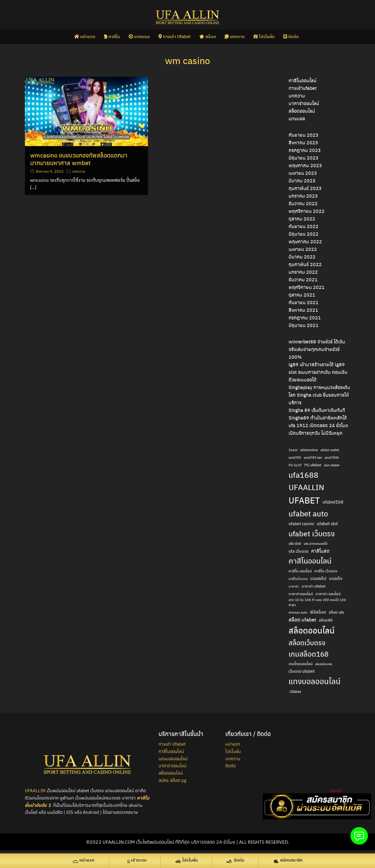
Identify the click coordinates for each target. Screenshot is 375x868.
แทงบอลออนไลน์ (173, 758)
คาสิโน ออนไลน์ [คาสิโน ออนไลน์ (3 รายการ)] (300, 571)
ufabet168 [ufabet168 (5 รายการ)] (333, 502)
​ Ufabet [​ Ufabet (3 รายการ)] (295, 691)
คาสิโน (112, 36)
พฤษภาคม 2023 (305, 165)
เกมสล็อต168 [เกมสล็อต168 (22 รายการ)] (308, 653)
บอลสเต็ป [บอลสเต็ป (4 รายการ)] (318, 578)
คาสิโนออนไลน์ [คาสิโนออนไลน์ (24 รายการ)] (310, 560)
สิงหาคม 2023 (303, 142)
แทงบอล (139, 36)
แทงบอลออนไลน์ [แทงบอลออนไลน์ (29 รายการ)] (315, 681)
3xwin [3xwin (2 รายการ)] (293, 450)
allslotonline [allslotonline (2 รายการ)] (309, 450)
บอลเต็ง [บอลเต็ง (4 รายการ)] (336, 578)
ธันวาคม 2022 (303, 203)
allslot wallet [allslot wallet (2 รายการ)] (330, 450)
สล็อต (208, 36)
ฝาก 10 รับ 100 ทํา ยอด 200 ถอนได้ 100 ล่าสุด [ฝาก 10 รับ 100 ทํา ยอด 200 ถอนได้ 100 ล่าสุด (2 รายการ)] (317, 602)
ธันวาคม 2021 (303, 279)
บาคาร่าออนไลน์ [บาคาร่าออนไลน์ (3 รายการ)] (301, 593)
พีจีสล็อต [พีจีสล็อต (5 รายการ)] (318, 612)
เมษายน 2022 (303, 249)
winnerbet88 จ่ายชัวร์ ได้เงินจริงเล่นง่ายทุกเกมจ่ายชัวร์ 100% (317, 349)
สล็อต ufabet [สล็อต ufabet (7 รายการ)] (302, 619)
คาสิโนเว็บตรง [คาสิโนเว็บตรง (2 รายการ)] (298, 578)
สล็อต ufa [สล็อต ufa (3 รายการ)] (336, 612)
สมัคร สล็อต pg (172, 780)
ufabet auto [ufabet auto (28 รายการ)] (308, 513)
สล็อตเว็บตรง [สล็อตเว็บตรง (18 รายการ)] (307, 642)
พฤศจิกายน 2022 (307, 211)
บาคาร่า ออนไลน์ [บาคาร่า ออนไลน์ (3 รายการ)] (328, 593)
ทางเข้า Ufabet (174, 36)
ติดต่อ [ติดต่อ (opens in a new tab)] (291, 36)
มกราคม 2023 (303, 196)
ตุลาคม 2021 (302, 295)
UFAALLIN (35, 790)
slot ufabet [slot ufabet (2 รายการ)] (332, 465)
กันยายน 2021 (304, 302)
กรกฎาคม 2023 (305, 150)
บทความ (235, 36)
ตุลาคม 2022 (302, 219)
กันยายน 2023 (304, 135)
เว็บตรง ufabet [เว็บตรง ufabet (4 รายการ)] (302, 671)
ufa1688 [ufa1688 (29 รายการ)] (304, 475)
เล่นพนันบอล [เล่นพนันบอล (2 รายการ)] (324, 664)
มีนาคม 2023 (302, 180)
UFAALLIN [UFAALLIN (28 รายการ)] (306, 487)
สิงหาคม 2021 (303, 310)
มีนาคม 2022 (302, 257)
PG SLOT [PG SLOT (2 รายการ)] (295, 465)
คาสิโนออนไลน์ (302, 80)
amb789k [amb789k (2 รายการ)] (332, 457)
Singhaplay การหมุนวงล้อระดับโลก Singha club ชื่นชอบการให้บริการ (319, 395)
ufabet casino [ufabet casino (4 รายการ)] (301, 523)
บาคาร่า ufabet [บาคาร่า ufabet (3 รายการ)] (313, 586)
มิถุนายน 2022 (304, 234)
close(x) (336, 790)
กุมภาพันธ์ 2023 (305, 188)
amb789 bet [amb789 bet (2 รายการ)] (313, 457)
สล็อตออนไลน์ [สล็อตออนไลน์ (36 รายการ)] (312, 630)
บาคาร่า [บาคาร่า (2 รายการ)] (294, 586)
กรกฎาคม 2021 (305, 317)
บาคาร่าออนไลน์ (304, 103)
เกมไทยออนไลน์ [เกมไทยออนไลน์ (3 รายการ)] (301, 664)
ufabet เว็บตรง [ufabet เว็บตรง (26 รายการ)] (312, 533)
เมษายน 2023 (303, 173)
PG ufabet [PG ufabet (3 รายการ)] (313, 465)
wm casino (187, 60)
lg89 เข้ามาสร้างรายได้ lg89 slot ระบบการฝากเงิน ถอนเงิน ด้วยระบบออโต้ (318, 372)
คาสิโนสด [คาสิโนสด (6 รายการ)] (320, 551)
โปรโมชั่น (264, 36)
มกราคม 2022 (303, 272)
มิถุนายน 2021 (304, 325)
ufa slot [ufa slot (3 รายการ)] (295, 543)
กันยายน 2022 (304, 226)
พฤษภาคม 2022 (305, 241)
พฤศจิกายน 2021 (307, 287)
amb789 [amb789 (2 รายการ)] (295, 457)
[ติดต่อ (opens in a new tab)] (236, 861)
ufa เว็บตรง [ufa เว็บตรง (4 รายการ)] (299, 551)
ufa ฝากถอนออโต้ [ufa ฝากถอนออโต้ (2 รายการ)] (316, 543)
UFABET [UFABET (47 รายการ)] (304, 500)
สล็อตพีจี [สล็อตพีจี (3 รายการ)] (326, 620)
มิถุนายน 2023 (304, 158)
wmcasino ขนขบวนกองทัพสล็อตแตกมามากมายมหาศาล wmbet (79, 159)
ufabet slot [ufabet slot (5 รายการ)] (327, 523)
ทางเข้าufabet (303, 88)
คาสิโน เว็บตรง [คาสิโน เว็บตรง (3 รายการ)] (326, 571)
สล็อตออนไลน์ (302, 111)
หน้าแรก (85, 36)
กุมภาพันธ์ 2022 (305, 264)
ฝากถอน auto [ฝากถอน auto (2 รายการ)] (298, 612)
